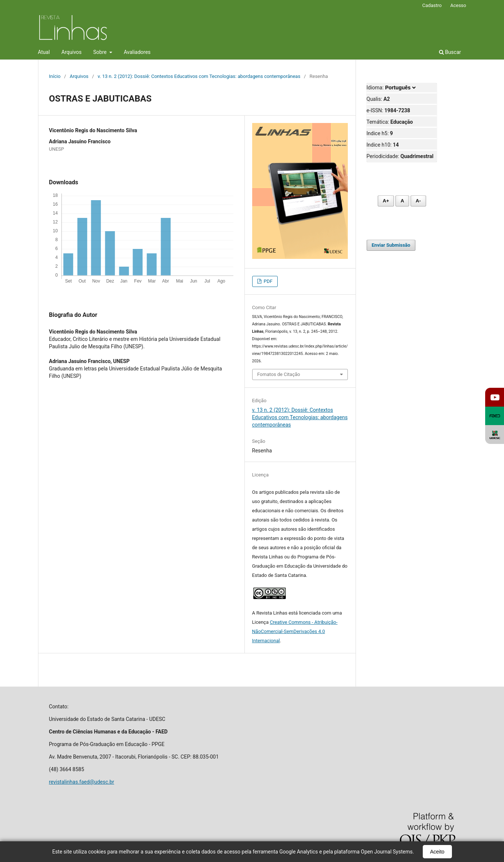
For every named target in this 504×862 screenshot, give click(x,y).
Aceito (437, 852)
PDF (268, 281)
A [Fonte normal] (402, 201)
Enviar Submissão (391, 245)
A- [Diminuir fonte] (418, 201)
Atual (44, 52)
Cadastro (432, 5)
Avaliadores (137, 52)
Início (55, 76)
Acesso (458, 5)
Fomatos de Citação (279, 374)
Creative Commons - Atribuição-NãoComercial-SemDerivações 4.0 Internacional (295, 631)
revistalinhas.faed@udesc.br (82, 782)
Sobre (101, 52)
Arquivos (71, 52)
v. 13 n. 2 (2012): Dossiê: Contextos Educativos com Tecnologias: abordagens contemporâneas (199, 76)
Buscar (450, 52)
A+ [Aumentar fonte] (386, 201)
